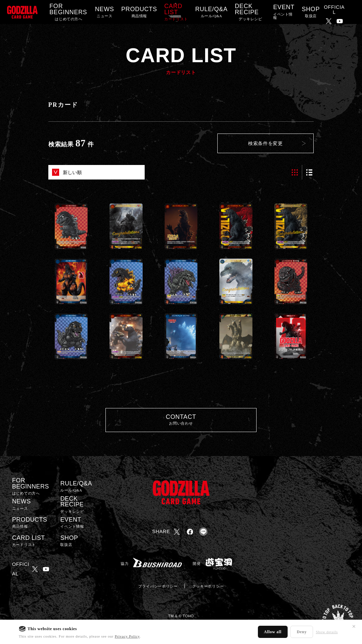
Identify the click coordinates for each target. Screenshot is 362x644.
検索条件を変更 (266, 143)
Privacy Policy (127, 636)
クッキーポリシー (208, 586)
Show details (327, 632)
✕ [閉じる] (354, 626)
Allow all (273, 632)
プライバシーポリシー (158, 586)
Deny (302, 632)
